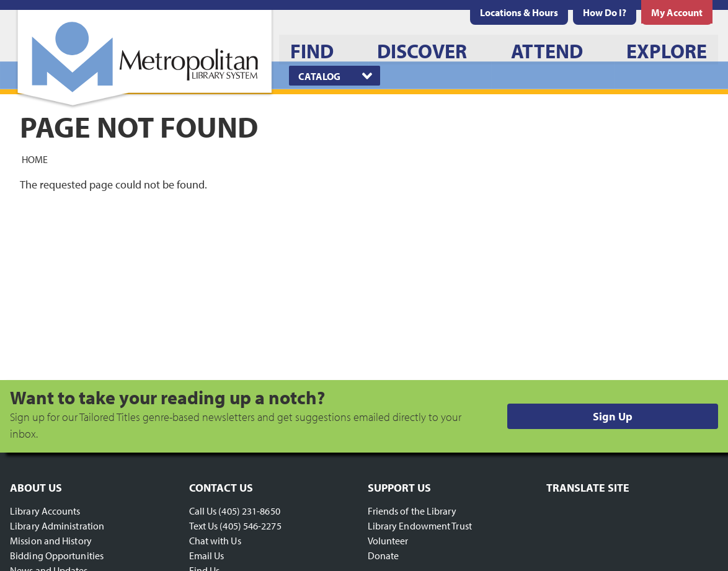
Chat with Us (215, 541)
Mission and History (51, 541)
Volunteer (388, 541)
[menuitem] (519, 12)
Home (35, 159)
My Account (677, 12)
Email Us (207, 556)
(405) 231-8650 (249, 511)
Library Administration (57, 526)
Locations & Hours (519, 12)
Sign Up (613, 416)
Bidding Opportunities (57, 556)
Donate (384, 556)
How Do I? (605, 12)
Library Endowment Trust (420, 526)
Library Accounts (45, 511)
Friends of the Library (412, 511)
